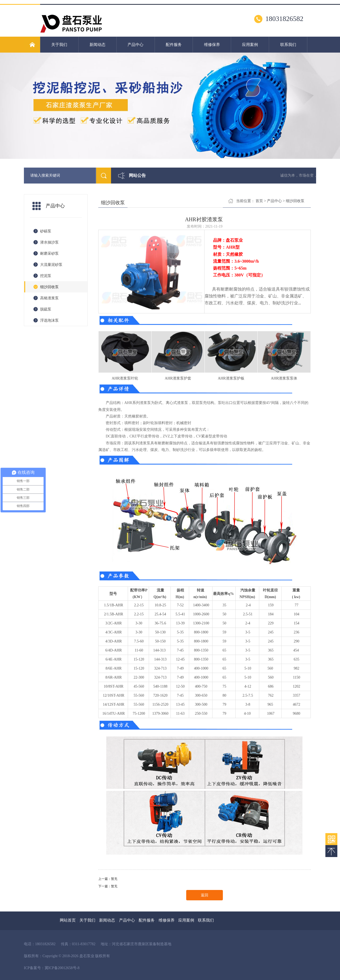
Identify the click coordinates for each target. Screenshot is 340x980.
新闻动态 (97, 45)
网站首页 (68, 920)
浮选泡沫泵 (49, 320)
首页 (259, 201)
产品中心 (135, 45)
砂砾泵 (46, 231)
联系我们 (288, 45)
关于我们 (59, 45)
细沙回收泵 (49, 287)
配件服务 (174, 45)
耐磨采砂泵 (49, 253)
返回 (205, 895)
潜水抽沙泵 (49, 242)
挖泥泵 (46, 276)
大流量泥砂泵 (51, 265)
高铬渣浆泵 (49, 298)
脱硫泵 (46, 309)
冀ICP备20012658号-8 (62, 968)
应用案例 (250, 45)
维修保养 (212, 45)
